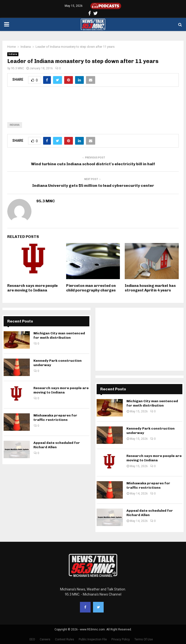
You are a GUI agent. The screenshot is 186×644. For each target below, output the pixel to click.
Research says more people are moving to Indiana (32, 288)
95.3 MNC (18, 68)
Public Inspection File (93, 639)
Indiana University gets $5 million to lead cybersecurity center (93, 185)
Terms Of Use (144, 639)
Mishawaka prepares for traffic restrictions (55, 418)
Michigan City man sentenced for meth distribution (59, 335)
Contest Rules (65, 639)
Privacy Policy (121, 639)
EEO (32, 639)
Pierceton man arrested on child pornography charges (91, 288)
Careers (45, 639)
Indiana (13, 54)
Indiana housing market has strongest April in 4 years (150, 288)
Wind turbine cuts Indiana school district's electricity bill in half (93, 164)
